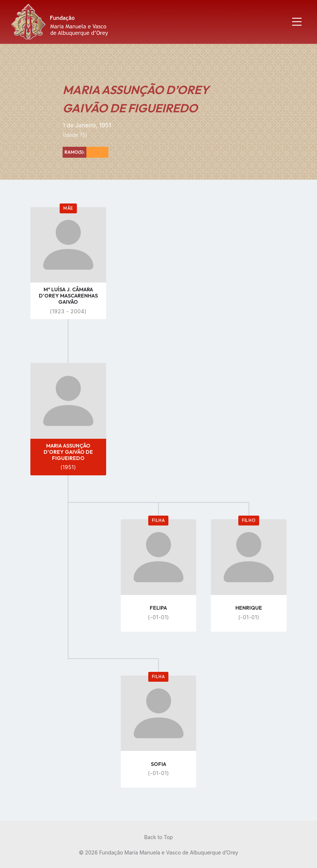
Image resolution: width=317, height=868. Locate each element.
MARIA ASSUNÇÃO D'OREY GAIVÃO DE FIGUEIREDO (68, 452)
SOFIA (158, 764)
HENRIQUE (249, 608)
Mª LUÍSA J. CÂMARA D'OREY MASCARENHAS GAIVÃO (68, 296)
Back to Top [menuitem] (158, 837)
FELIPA (158, 608)
